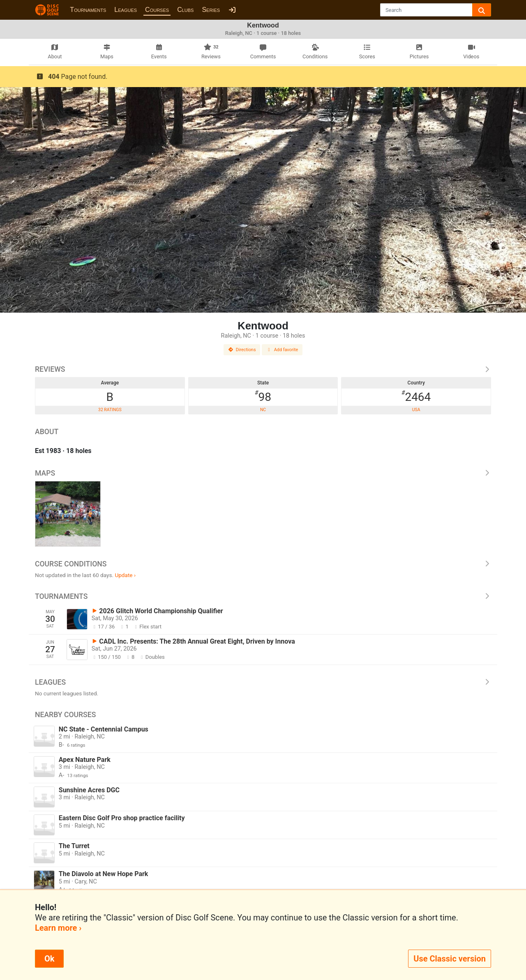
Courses (157, 10)
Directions (242, 350)
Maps (263, 473)
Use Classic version (450, 959)
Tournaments (88, 10)
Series (211, 10)
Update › (125, 575)
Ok (49, 959)
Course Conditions (263, 564)
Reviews (263, 369)
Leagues (126, 10)
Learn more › (58, 928)
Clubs (185, 10)
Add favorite (282, 350)
